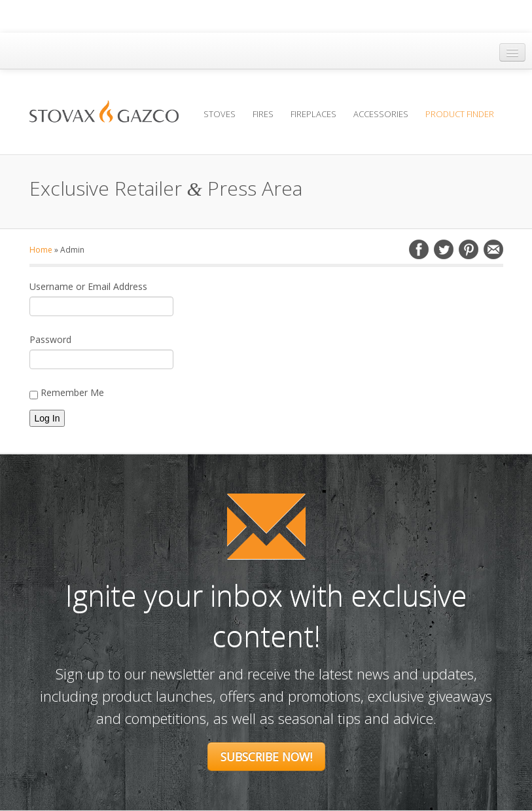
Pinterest (469, 249)
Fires (263, 114)
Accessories (381, 114)
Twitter (444, 249)
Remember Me (67, 393)
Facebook (419, 249)
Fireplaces (313, 114)
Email (493, 249)
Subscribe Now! (266, 757)
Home (41, 250)
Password (50, 339)
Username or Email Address (88, 286)
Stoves (220, 114)
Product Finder (460, 114)
